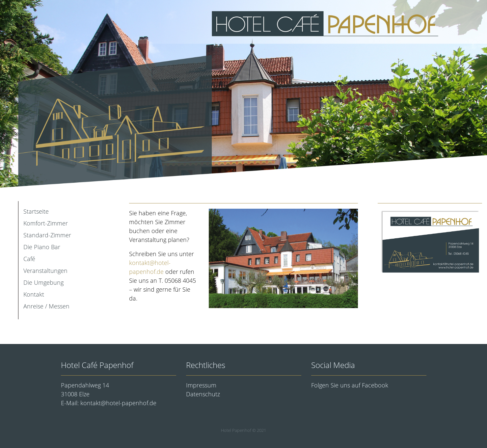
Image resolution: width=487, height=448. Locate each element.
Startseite (36, 211)
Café (29, 259)
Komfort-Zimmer (46, 223)
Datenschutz (203, 394)
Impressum (201, 385)
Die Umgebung (43, 282)
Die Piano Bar (42, 247)
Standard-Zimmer (47, 235)
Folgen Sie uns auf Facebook (350, 385)
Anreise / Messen (46, 306)
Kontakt (34, 294)
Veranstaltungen (45, 271)
